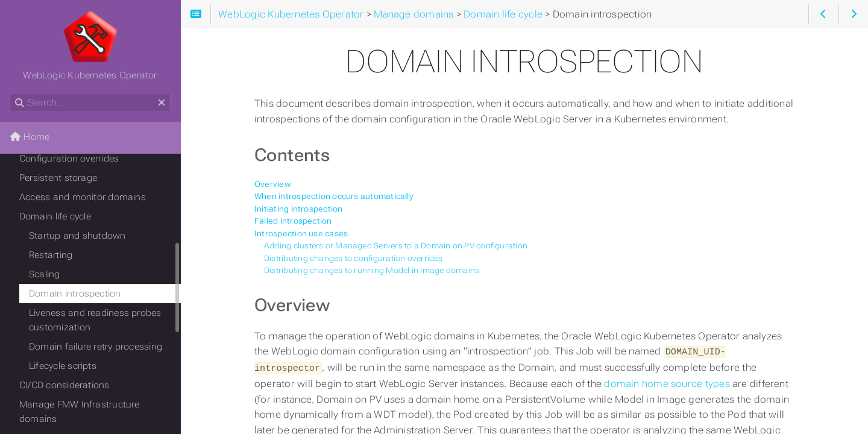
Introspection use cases (301, 234)
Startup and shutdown (77, 236)
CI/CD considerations (64, 385)
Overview (273, 184)
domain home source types (668, 382)
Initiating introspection (298, 209)
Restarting (51, 255)
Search (11, 93)
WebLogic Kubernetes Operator (90, 45)
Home (30, 137)
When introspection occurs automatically (334, 196)
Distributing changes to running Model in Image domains (372, 270)
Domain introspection (75, 294)
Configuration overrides (69, 159)
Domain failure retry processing (96, 347)
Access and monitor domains (83, 197)
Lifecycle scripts (63, 366)
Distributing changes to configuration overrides (354, 258)
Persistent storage (58, 178)
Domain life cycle (55, 216)
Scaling (45, 274)
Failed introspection (293, 221)
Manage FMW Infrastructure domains (80, 412)
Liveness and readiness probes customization (95, 320)
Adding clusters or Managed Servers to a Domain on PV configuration (396, 246)
